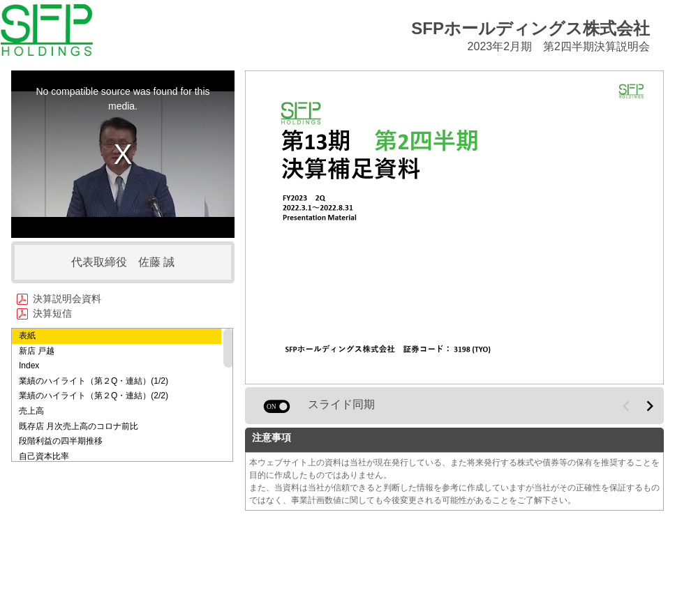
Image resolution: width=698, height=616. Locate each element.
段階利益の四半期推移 (61, 441)
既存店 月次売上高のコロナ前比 (79, 426)
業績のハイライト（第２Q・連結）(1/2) (94, 381)
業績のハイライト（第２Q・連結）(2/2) (94, 396)
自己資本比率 (44, 456)
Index (29, 366)
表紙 (27, 336)
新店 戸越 (37, 351)
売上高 (31, 411)
